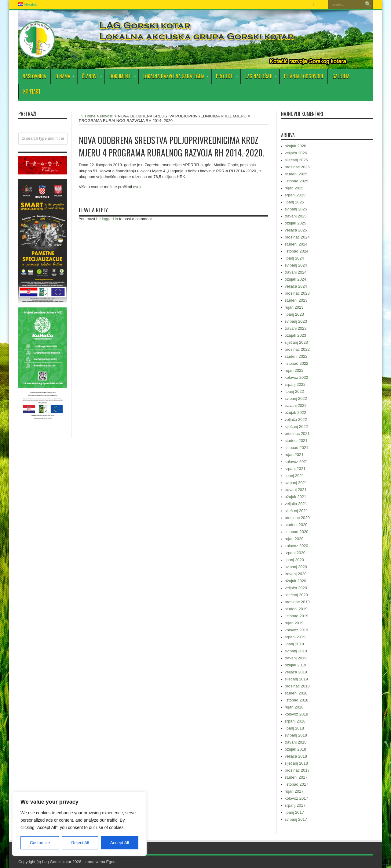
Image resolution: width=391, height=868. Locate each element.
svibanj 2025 (296, 209)
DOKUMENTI (123, 76)
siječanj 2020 (296, 595)
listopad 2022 (296, 363)
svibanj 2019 (296, 651)
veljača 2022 (296, 420)
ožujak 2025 (295, 223)
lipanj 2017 (294, 812)
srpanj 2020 (295, 553)
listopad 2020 (296, 532)
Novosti (107, 116)
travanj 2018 (296, 742)
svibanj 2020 (296, 567)
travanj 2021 (296, 490)
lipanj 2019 (294, 644)
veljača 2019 (296, 672)
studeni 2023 (296, 300)
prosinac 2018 (297, 686)
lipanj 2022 (294, 391)
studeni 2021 (296, 441)
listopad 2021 (296, 448)
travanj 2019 (296, 658)
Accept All (120, 843)
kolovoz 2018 (296, 714)
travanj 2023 (296, 328)
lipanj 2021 (294, 476)
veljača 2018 (296, 756)
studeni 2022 (296, 356)
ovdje (138, 187)
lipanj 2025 (294, 202)
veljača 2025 (296, 230)
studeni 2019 (296, 609)
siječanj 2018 (296, 763)
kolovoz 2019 (296, 630)
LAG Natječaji (261, 76)
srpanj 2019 (295, 637)
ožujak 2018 (295, 749)
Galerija (341, 76)
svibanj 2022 (296, 398)
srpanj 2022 (295, 384)
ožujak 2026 (295, 146)
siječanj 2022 (296, 427)
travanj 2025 (296, 216)
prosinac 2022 (297, 349)
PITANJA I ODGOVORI (304, 76)
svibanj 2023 (296, 321)
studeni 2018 (296, 693)
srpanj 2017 (295, 805)
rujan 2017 (294, 791)
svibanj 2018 (296, 735)
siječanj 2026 (296, 160)
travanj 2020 (296, 574)
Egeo (111, 862)
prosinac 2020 (297, 518)
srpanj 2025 (295, 195)
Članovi (92, 76)
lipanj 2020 (294, 560)
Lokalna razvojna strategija (176, 76)
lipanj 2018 (294, 728)
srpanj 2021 (295, 469)
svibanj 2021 (296, 483)
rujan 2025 (294, 188)
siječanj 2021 (296, 511)
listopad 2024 (296, 251)
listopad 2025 (296, 181)
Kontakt (32, 91)
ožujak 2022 (295, 412)
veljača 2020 (296, 588)
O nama (65, 76)
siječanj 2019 (296, 679)
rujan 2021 (294, 455)
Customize (40, 843)
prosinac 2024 (297, 237)
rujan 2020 (294, 539)
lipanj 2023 (294, 314)
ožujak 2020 (295, 581)
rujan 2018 (294, 707)
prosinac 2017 (297, 770)
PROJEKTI (227, 76)
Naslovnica (34, 76)
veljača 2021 (296, 504)
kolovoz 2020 (296, 546)
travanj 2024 (296, 272)
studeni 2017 (296, 777)
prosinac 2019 (297, 602)
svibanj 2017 (296, 819)
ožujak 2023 (295, 335)
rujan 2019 (294, 623)
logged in (110, 219)
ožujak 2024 (295, 279)
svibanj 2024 (296, 265)
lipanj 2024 (294, 258)
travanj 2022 (296, 405)
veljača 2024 (296, 286)
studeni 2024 (296, 244)
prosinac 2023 (297, 293)
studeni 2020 (296, 525)
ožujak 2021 (295, 497)
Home (87, 116)
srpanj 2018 (295, 721)
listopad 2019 (296, 616)
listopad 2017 (296, 784)
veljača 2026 (296, 153)
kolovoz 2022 (296, 377)
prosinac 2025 (297, 167)
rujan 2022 (294, 370)
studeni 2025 (296, 174)
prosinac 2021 (297, 434)
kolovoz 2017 (296, 798)
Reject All (80, 843)
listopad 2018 (296, 700)
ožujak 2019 (295, 665)
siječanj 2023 (296, 342)
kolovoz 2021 (296, 462)
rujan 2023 (294, 307)
